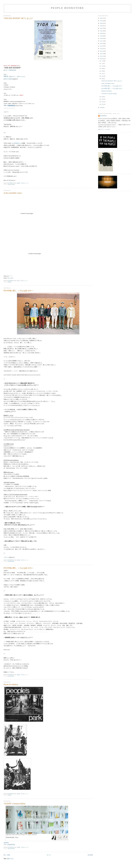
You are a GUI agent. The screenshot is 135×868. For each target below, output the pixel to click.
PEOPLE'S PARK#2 (11, 685)
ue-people (103, 116)
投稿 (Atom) (10, 859)
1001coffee (11, 184)
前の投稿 (90, 855)
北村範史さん (18, 143)
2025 (101, 21)
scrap (10, 282)
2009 (101, 107)
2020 (101, 33)
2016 (101, 43)
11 (102, 63)
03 (102, 99)
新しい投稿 (7, 855)
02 (102, 102)
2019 (101, 36)
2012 (101, 54)
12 (102, 61)
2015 (101, 46)
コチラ (9, 672)
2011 (101, 56)
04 (102, 97)
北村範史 (6, 843)
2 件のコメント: (25, 560)
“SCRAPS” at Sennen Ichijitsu (15, 804)
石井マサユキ (21, 77)
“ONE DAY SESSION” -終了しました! (18, 18)
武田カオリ (12, 77)
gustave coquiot (8, 79)
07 (102, 74)
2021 (101, 31)
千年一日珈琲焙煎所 (10, 70)
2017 (101, 41)
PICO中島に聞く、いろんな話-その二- (18, 568)
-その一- (8, 575)
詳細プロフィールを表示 (104, 129)
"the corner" (10, 278)
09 (102, 68)
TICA (6, 76)
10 (102, 66)
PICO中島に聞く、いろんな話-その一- (18, 291)
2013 (101, 51)
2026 (101, 18)
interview (11, 561)
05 (102, 79)
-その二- (6, 557)
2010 (101, 59)
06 (102, 76)
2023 (101, 26)
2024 (101, 23)
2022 (101, 28)
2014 (101, 49)
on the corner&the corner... (13, 193)
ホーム (49, 855)
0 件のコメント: (25, 183)
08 (102, 71)
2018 (101, 38)
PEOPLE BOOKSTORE (67, 8)
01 (102, 104)
